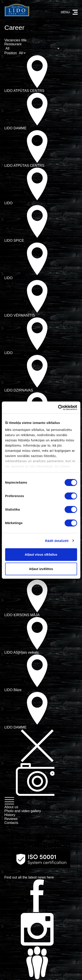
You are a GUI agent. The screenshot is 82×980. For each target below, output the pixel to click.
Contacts (11, 823)
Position (11, 53)
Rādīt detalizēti (57, 541)
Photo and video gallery (23, 811)
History (10, 815)
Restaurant (13, 44)
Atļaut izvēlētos (41, 569)
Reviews (11, 819)
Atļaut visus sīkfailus (41, 554)
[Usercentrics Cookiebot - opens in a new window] (58, 408)
